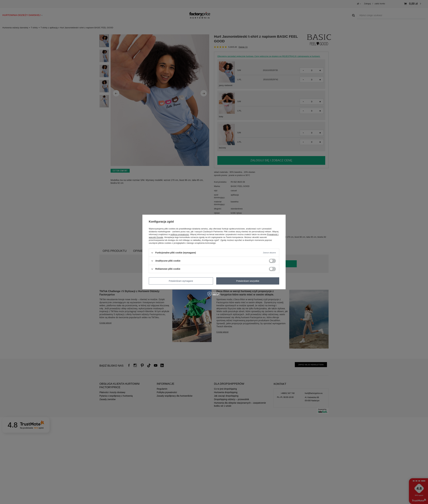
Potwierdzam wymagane (181, 281)
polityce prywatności (180, 234)
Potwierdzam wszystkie (248, 281)
